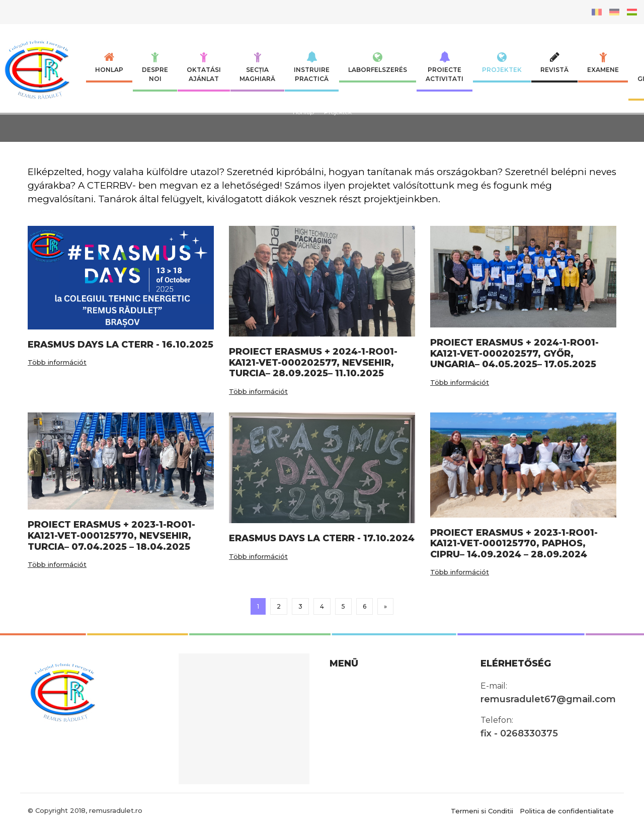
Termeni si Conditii (482, 810)
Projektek (502, 62)
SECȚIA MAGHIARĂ (257, 67)
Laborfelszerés (378, 62)
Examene (603, 62)
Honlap (109, 62)
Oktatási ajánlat (204, 67)
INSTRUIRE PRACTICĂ (312, 67)
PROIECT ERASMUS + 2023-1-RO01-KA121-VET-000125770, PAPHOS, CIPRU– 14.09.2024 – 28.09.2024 (514, 544)
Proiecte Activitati (445, 67)
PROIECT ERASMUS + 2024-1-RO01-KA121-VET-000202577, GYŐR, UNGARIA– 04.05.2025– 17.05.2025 (514, 353)
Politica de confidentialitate (567, 810)
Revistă (554, 62)
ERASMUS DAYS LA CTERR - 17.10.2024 (322, 538)
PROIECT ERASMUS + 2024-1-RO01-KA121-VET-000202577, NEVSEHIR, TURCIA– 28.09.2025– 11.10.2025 (313, 362)
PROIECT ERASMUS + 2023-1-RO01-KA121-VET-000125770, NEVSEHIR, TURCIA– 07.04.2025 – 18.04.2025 (111, 535)
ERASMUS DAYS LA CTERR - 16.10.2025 (120, 345)
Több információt (57, 362)
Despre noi (155, 67)
